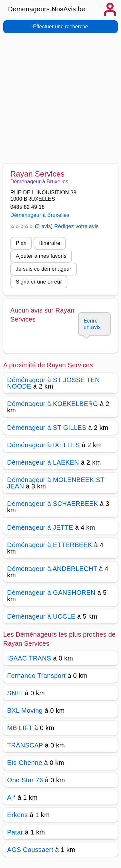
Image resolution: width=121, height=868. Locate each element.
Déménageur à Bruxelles (40, 215)
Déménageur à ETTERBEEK (50, 545)
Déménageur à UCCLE (41, 616)
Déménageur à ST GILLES (47, 428)
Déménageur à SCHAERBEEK (53, 504)
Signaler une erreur (39, 282)
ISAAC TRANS (29, 658)
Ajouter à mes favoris (41, 256)
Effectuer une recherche (60, 27)
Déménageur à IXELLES (43, 445)
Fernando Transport (36, 676)
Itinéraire (50, 243)
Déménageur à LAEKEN (43, 462)
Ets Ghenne (25, 763)
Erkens (17, 815)
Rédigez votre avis (76, 226)
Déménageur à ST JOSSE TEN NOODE (53, 383)
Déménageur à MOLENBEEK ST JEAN (56, 483)
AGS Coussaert (30, 850)
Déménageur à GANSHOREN (51, 593)
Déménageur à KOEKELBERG (53, 404)
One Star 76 (25, 780)
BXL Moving (25, 710)
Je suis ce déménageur (44, 269)
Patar (15, 832)
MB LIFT (20, 728)
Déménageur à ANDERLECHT (52, 569)
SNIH (15, 693)
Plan (21, 243)
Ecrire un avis (92, 324)
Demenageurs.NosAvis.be (47, 9)
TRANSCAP (25, 745)
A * (11, 797)
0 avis (44, 226)
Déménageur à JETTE (40, 527)
